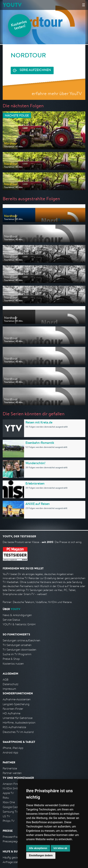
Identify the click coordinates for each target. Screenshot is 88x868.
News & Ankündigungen (17, 615)
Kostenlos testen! (19, 25)
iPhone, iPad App (13, 748)
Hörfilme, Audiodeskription (19, 723)
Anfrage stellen (12, 862)
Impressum (9, 689)
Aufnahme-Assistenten (17, 699)
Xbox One (9, 802)
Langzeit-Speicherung (16, 704)
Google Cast (10, 807)
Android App (10, 752)
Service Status (11, 620)
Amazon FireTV (12, 784)
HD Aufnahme (11, 713)
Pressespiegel (11, 841)
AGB (6, 680)
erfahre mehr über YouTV (57, 93)
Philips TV (9, 821)
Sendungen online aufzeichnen (21, 640)
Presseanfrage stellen (16, 837)
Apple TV (8, 793)
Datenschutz (11, 684)
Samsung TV (10, 812)
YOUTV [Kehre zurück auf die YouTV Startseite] (12, 5)
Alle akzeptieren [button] (38, 848)
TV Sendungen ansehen (17, 645)
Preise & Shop (11, 659)
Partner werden (12, 773)
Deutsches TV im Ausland (18, 732)
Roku (6, 798)
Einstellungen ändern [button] (41, 855)
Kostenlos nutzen (13, 664)
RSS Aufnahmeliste (14, 727)
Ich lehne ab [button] (60, 848)
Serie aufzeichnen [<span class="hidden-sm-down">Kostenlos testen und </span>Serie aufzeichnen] (35, 70)
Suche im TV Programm (17, 654)
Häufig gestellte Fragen (17, 857)
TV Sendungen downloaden (20, 650)
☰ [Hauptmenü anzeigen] (84, 5)
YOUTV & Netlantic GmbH (19, 624)
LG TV (6, 816)
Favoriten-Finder (13, 709)
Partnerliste (10, 768)
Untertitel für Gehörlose (18, 718)
